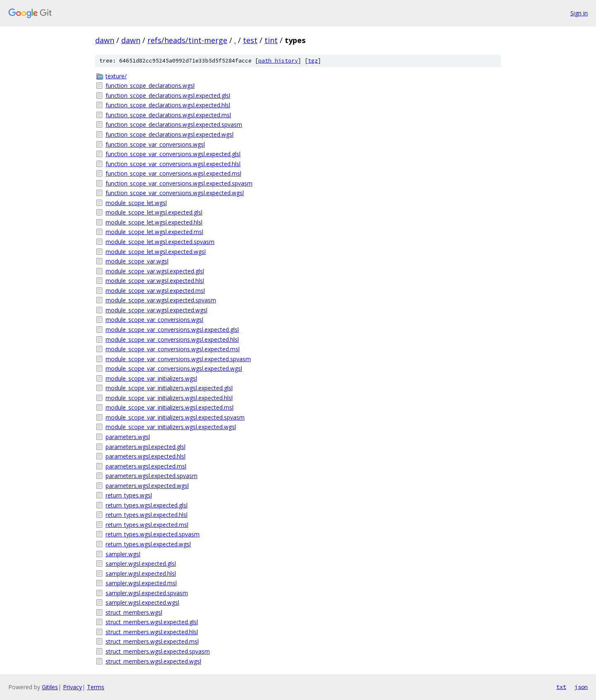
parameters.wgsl (128, 437)
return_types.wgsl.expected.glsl (147, 505)
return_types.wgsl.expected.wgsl (148, 544)
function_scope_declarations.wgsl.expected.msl (168, 115)
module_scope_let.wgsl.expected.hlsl (154, 222)
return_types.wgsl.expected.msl (147, 525)
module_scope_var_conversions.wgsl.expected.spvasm (178, 359)
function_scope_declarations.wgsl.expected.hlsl (168, 105)
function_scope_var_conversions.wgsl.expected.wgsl (175, 193)
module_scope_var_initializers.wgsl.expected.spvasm (175, 417)
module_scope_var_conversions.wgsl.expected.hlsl (172, 339)
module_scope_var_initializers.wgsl (151, 378)
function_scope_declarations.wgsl (150, 86)
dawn (105, 40)
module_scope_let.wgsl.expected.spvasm (160, 242)
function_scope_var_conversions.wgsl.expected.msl (173, 173)
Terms (96, 687)
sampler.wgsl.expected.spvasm (147, 593)
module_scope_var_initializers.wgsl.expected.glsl (169, 388)
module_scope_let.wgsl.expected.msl (154, 232)
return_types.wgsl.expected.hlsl (147, 515)
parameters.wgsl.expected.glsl (145, 447)
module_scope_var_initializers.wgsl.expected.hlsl (169, 398)
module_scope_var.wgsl (137, 261)
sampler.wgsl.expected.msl (141, 583)
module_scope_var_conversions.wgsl (154, 320)
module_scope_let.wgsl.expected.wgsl (156, 252)
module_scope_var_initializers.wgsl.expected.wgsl (171, 427)
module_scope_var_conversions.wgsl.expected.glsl (172, 329)
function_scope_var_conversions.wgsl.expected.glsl (173, 154)
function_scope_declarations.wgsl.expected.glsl (168, 95)
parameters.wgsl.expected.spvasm (151, 476)
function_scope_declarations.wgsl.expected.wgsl (169, 134)
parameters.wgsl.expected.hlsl (145, 456)
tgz (313, 61)
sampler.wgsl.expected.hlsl (141, 573)
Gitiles (50, 687)
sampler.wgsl (123, 554)
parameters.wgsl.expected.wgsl (147, 486)
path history (278, 61)
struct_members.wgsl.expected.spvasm (158, 651)
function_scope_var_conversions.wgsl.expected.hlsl (173, 164)
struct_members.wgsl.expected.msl (152, 641)
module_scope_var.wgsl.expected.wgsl (156, 310)
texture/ (116, 76)
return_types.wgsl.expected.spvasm (153, 534)
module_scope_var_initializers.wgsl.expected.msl (169, 407)
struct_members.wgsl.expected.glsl (152, 622)
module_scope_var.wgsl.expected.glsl (155, 271)
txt (561, 687)
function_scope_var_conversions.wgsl (155, 144)
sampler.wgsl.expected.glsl (141, 564)
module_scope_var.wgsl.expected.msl (155, 291)
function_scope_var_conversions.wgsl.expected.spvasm (179, 183)
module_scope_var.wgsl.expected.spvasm (161, 300)
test (250, 40)
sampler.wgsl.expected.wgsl (142, 602)
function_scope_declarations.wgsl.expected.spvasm (174, 124)
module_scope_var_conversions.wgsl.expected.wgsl (174, 368)
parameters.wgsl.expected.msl (146, 466)
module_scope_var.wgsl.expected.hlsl (155, 281)
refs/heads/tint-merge (187, 40)
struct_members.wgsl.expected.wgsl (153, 661)
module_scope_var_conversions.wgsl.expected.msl (173, 349)
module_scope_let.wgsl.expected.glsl (154, 212)
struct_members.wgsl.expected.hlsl (152, 632)
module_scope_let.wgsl (136, 203)
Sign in (579, 13)
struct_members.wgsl (134, 612)
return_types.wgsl (129, 495)
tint (271, 40)
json (581, 687)
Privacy (72, 687)
